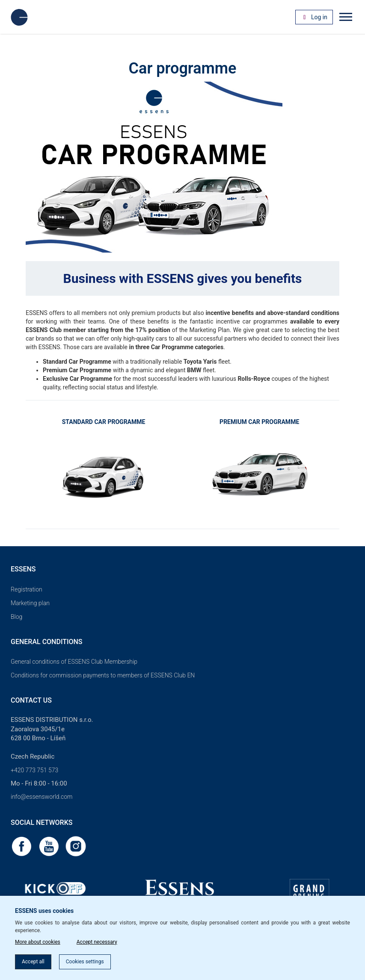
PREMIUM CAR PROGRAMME (259, 422)
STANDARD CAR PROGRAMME (104, 422)
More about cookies (38, 942)
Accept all (33, 962)
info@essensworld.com (42, 797)
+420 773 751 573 (34, 770)
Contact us (31, 700)
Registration (27, 589)
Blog (16, 617)
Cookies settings (85, 962)
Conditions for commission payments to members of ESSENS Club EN (103, 675)
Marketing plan (30, 603)
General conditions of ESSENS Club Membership (74, 662)
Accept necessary (97, 942)
